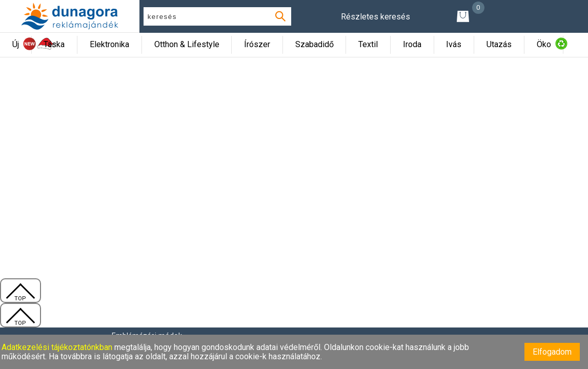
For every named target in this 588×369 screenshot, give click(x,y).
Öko (544, 44)
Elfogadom (552, 352)
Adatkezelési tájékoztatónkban (58, 347)
